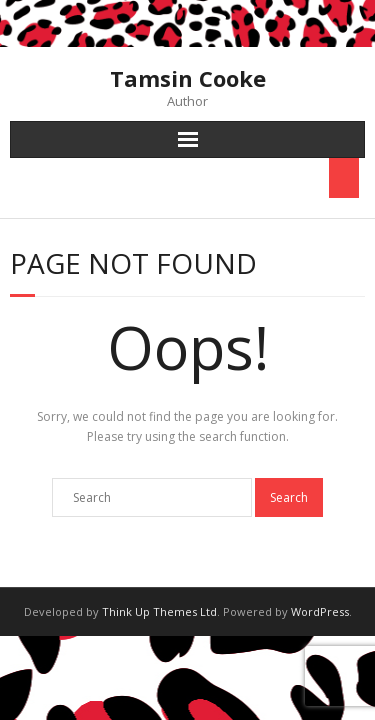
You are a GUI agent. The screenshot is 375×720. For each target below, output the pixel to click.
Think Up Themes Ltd (159, 611)
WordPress (320, 611)
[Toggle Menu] (344, 178)
